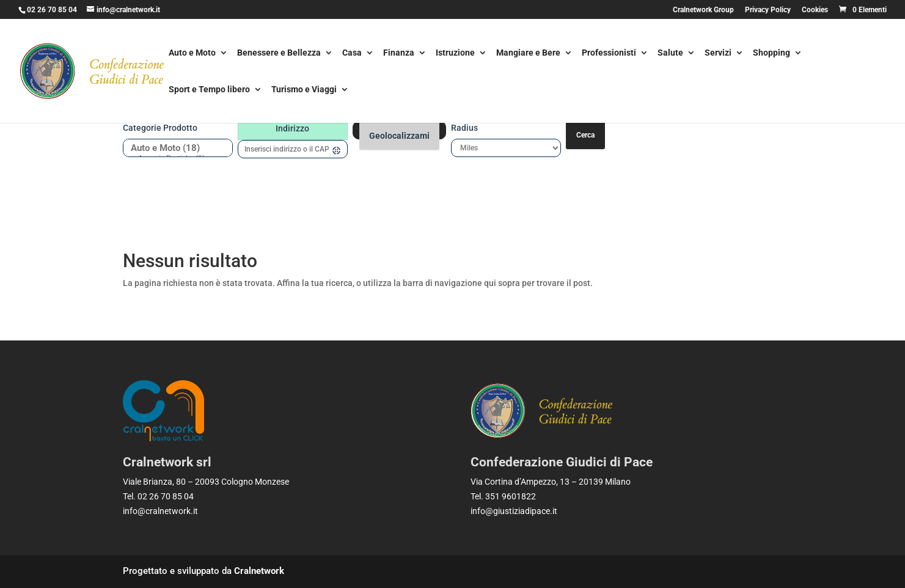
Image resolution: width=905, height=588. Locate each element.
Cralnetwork (259, 571)
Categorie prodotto (160, 128)
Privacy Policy (768, 10)
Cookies (815, 10)
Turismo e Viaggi (304, 90)
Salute (670, 53)
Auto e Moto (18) (173, 148)
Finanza (399, 53)
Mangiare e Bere (528, 53)
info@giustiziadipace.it (514, 511)
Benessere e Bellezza (279, 53)
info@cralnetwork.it (160, 511)
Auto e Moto (192, 53)
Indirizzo (292, 128)
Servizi (718, 53)
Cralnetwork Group (703, 10)
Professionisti (609, 53)
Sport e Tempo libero (209, 90)
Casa (352, 53)
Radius (464, 128)
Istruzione (455, 53)
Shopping (771, 53)
